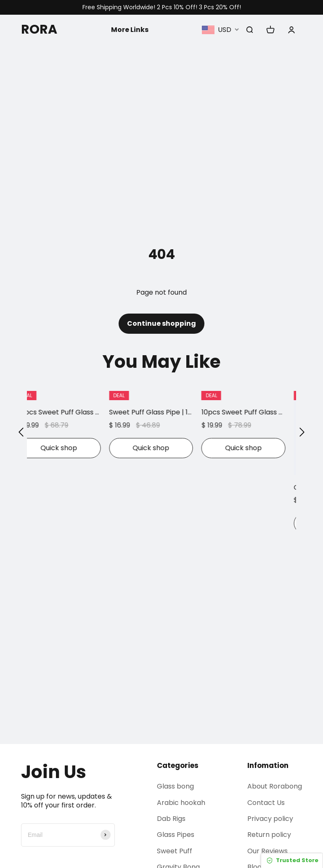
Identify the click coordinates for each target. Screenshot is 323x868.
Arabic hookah (181, 803)
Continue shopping (161, 323)
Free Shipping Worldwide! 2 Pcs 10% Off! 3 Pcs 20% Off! (162, 7)
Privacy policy (270, 819)
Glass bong (175, 786)
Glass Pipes (176, 835)
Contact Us (266, 803)
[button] (21, 432)
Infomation (268, 765)
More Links (130, 29)
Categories (178, 765)
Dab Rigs (171, 819)
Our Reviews (267, 851)
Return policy (269, 835)
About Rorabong (275, 786)
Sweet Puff (175, 851)
